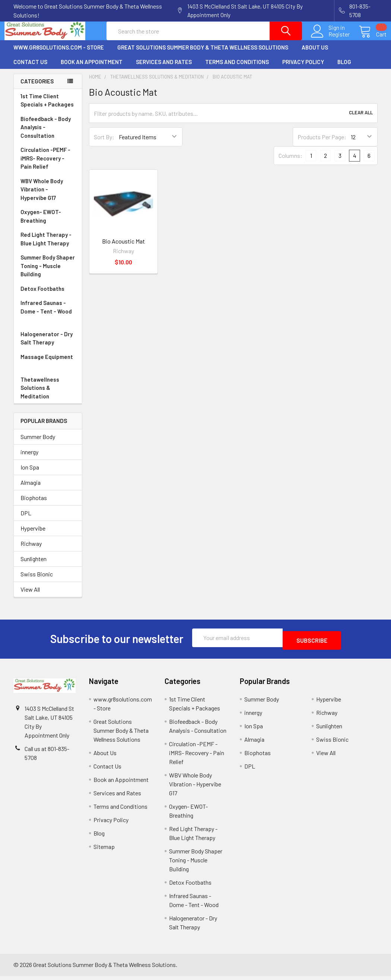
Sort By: (104, 144)
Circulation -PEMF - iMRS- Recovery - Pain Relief (48, 165)
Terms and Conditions (237, 69)
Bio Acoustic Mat (123, 248)
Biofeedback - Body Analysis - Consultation (48, 134)
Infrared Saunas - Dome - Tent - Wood (48, 318)
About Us (315, 54)
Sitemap (104, 851)
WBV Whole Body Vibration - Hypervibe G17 (42, 196)
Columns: (290, 162)
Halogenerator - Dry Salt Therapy (48, 345)
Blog (344, 69)
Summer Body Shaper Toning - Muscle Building (48, 273)
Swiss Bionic (37, 581)
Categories (37, 88)
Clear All (361, 120)
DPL (26, 520)
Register (330, 39)
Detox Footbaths (48, 295)
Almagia (31, 489)
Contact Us (30, 69)
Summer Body (38, 443)
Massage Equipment (48, 368)
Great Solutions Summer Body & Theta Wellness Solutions (203, 54)
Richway (31, 550)
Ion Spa (30, 474)
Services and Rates (164, 69)
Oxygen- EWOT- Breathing (48, 223)
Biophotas (34, 504)
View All (30, 596)
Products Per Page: (322, 144)
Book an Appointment (92, 69)
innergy (29, 459)
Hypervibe (33, 535)
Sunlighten (34, 565)
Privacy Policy (303, 69)
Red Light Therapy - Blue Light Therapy (48, 246)
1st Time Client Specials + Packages (47, 107)
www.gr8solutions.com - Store (59, 54)
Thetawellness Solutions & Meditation (48, 395)
